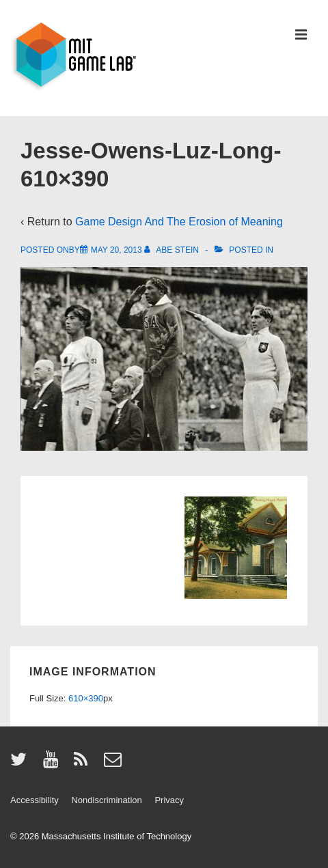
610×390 (86, 698)
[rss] (84, 764)
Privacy (169, 800)
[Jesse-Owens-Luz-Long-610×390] (117, 250)
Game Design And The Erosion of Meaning (179, 222)
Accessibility (35, 800)
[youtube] (54, 764)
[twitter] (22, 764)
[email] (114, 764)
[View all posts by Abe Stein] (173, 250)
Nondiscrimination (106, 800)
